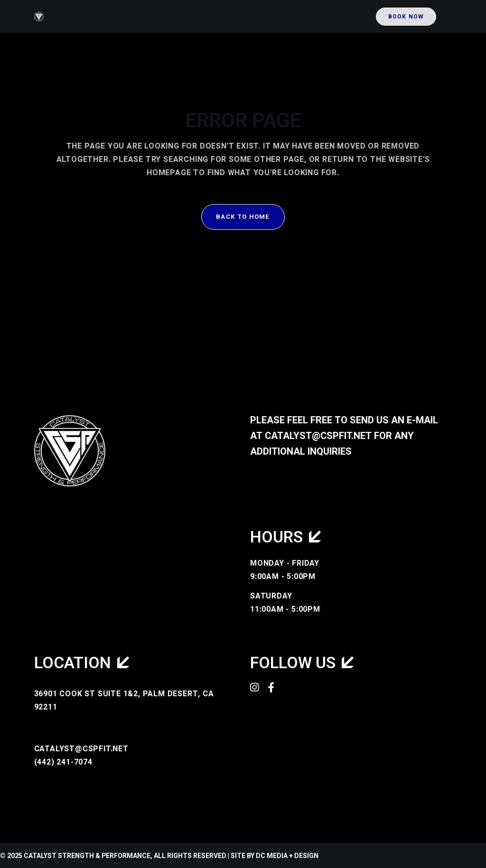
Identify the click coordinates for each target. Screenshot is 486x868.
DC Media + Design (287, 856)
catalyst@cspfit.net (318, 436)
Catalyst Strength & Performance (87, 856)
